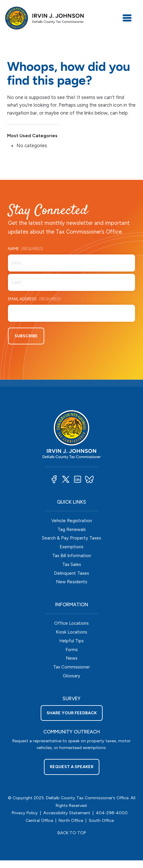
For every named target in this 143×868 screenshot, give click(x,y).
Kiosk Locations (71, 632)
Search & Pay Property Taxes (71, 538)
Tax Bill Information (72, 556)
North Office (71, 820)
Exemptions (71, 547)
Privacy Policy (25, 813)
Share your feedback (72, 713)
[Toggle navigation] (127, 18)
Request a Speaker (72, 767)
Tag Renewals (72, 529)
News (72, 658)
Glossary (71, 676)
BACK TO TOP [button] (72, 833)
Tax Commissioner (71, 667)
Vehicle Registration (72, 521)
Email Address (34, 299)
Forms (72, 650)
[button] (54, 479)
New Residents (72, 582)
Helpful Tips (71, 641)
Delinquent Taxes (71, 573)
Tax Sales (72, 564)
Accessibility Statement (67, 813)
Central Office (39, 820)
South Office (101, 820)
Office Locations (71, 623)
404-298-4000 (112, 813)
